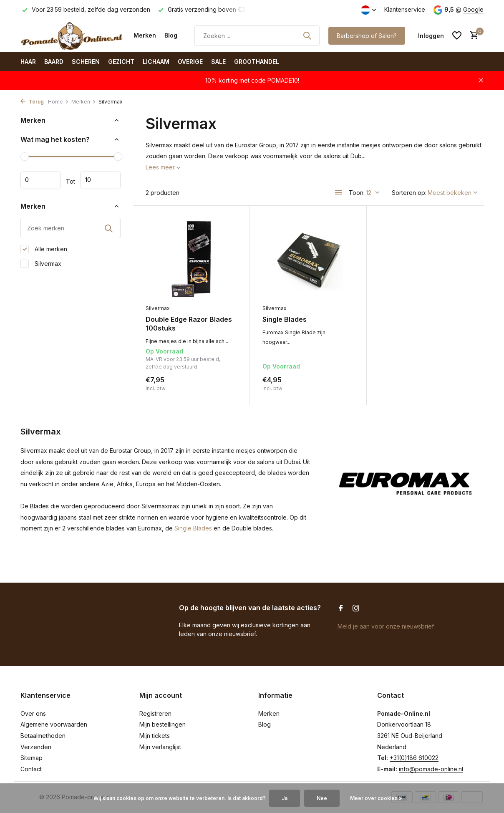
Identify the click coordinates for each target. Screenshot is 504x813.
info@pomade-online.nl (431, 769)
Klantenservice (405, 9)
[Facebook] (341, 608)
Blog (171, 35)
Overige (190, 62)
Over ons (33, 713)
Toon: (357, 193)
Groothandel (257, 62)
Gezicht (121, 62)
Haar (28, 62)
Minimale (40, 180)
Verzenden (36, 747)
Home (58, 102)
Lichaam (156, 62)
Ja (285, 798)
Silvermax (41, 264)
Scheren (86, 62)
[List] (339, 192)
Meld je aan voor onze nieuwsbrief (386, 626)
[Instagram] (356, 608)
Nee (322, 798)
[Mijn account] (431, 36)
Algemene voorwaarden (54, 724)
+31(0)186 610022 (414, 758)
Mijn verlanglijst (160, 747)
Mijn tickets (155, 736)
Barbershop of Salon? (367, 36)
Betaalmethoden (43, 736)
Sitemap (31, 758)
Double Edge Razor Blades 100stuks (189, 324)
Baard (54, 62)
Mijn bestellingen (163, 724)
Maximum (101, 180)
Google (473, 9)
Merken (145, 35)
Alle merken (44, 249)
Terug (32, 102)
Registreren (155, 713)
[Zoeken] (257, 36)
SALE (218, 62)
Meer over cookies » (376, 798)
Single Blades (285, 319)
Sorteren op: (409, 193)
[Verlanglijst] (457, 35)
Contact (31, 769)
